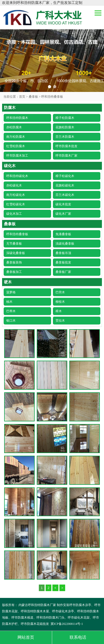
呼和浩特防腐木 (17, 118)
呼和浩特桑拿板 (52, 97)
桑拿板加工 (14, 272)
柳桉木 (60, 302)
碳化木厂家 (63, 214)
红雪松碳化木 (16, 204)
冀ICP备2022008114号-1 (67, 624)
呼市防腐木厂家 (66, 156)
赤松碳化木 (14, 185)
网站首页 (26, 637)
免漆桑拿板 (63, 234)
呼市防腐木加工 (17, 156)
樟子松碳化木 (65, 176)
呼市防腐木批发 (66, 146)
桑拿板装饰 (14, 262)
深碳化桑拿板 (16, 253)
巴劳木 (60, 292)
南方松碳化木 (16, 195)
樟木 (59, 311)
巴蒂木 (11, 311)
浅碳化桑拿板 (65, 244)
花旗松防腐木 (65, 127)
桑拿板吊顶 (63, 253)
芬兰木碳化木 (65, 195)
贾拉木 (60, 321)
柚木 (9, 302)
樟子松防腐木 (65, 118)
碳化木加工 (14, 214)
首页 (22, 97)
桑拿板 (33, 97)
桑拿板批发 (63, 262)
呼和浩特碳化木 (17, 176)
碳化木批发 (63, 204)
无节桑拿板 (14, 244)
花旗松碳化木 (65, 185)
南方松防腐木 (16, 137)
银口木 (11, 321)
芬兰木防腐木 (65, 137)
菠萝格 (11, 292)
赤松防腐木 (14, 127)
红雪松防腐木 (16, 146)
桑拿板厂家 (63, 272)
